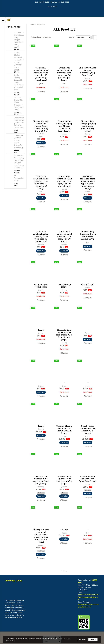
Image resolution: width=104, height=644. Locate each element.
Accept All (93, 639)
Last (66, 571)
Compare (42, 91)
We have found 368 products (41, 37)
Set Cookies (82, 639)
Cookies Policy (11, 640)
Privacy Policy (63, 638)
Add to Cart (41, 143)
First (62, 571)
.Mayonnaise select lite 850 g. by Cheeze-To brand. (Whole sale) (19, 123)
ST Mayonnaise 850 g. (19, 178)
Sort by (73, 37)
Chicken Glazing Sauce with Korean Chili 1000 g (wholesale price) (19, 60)
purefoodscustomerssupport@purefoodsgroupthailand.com (88, 597)
